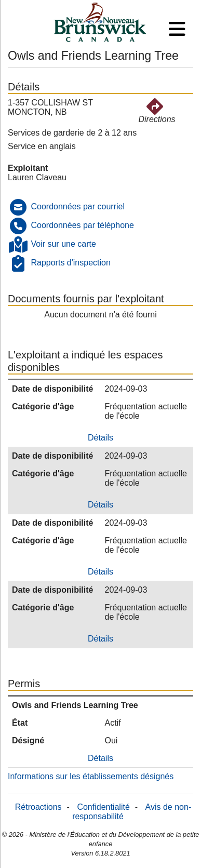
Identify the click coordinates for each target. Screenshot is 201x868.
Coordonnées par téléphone (82, 225)
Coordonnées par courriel (78, 206)
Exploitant (28, 168)
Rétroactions (38, 807)
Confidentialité (103, 807)
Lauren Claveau (37, 177)
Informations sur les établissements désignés (91, 776)
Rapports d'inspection (70, 263)
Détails (100, 438)
